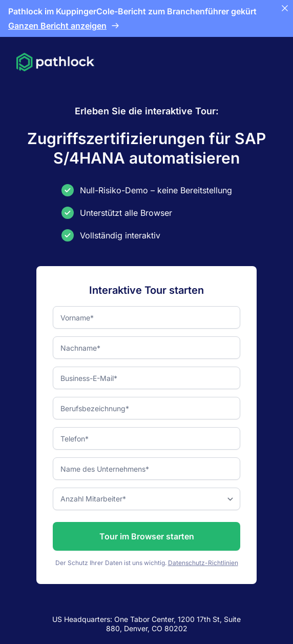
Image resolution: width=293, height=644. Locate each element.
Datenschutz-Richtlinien (203, 563)
